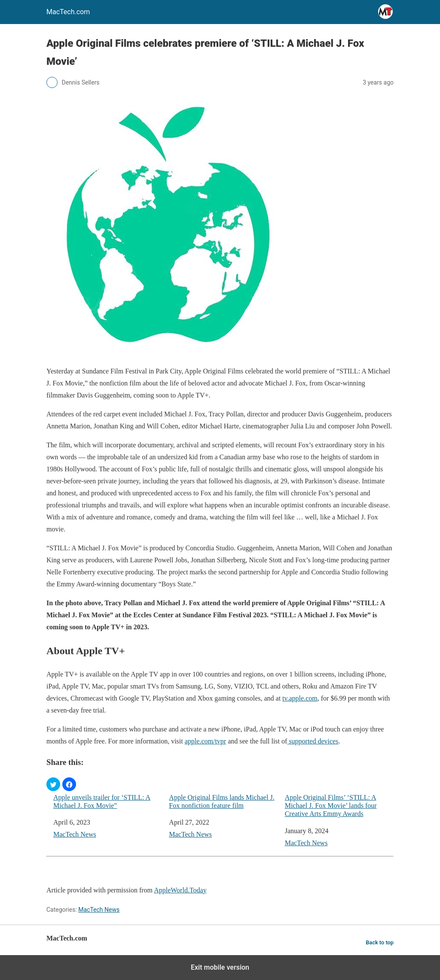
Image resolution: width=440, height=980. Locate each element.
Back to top (380, 942)
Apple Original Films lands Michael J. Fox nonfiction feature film (222, 801)
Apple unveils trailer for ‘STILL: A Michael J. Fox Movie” (102, 801)
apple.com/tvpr (205, 741)
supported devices (313, 741)
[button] (53, 784)
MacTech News (75, 834)
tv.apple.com (300, 698)
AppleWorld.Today (180, 890)
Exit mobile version (220, 967)
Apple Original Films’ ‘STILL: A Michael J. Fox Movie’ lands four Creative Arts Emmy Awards (331, 806)
